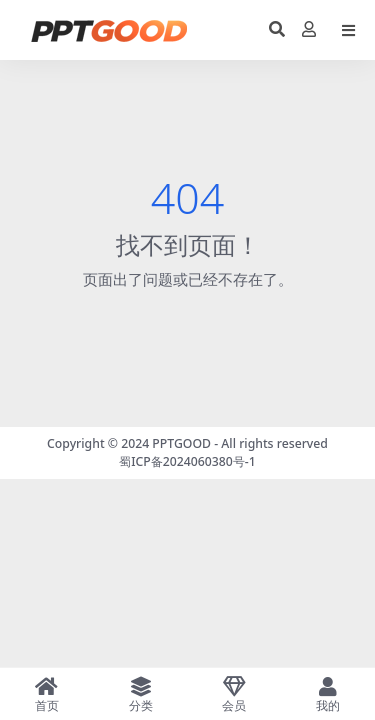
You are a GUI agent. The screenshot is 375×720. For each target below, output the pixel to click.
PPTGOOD (181, 443)
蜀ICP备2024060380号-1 (187, 461)
